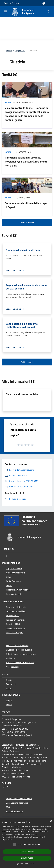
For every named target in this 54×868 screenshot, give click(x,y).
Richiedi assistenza (15, 811)
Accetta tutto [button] (27, 852)
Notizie (8, 102)
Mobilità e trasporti (15, 633)
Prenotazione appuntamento (19, 799)
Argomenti (20, 51)
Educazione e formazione (17, 645)
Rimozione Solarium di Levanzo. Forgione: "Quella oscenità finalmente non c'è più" (26, 162)
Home (9, 51)
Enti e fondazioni (14, 581)
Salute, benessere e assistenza (20, 663)
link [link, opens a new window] (11, 840)
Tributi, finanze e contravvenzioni (21, 654)
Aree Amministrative (15, 573)
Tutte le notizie (27, 223)
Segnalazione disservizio (17, 803)
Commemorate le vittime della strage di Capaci (26, 205)
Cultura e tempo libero (16, 611)
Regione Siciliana (12, 3)
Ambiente (10, 658)
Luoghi (9, 700)
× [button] (51, 821)
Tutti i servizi (27, 362)
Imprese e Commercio (16, 620)
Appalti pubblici (13, 624)
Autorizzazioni (13, 667)
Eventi (9, 705)
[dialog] (27, 843)
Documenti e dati (14, 594)
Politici (9, 585)
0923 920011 (16, 726)
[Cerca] (48, 12)
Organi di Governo (14, 568)
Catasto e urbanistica (16, 628)
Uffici (8, 577)
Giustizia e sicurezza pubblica (22, 394)
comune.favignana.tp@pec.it (19, 735)
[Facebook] (6, 556)
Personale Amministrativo (18, 590)
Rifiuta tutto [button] (27, 858)
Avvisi (9, 688)
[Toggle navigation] (5, 11)
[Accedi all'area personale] (44, 3)
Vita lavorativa (13, 616)
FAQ (8, 807)
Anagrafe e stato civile (16, 607)
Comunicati (11, 684)
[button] (27, 864)
